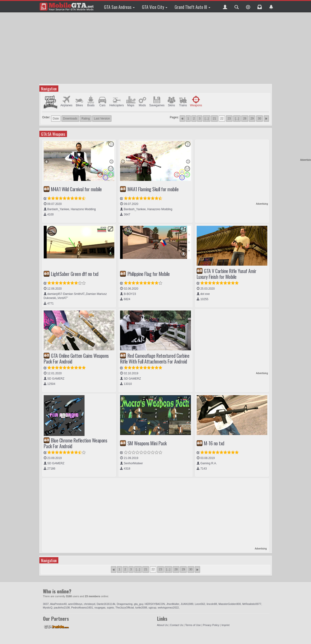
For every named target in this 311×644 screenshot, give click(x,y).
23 (229, 119)
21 (214, 119)
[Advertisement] (156, 48)
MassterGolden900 (230, 604)
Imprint (226, 625)
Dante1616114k (106, 604)
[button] (225, 6)
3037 (46, 604)
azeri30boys (75, 604)
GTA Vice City (155, 7)
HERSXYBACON (155, 604)
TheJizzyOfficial (125, 608)
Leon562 (200, 604)
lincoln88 (212, 604)
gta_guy (139, 604)
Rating (86, 119)
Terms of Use (193, 625)
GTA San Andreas (119, 7)
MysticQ (48, 608)
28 (245, 119)
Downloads (70, 119)
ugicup (152, 608)
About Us (162, 625)
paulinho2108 (62, 608)
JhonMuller (173, 604)
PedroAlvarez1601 (82, 608)
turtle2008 (141, 608)
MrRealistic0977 (252, 604)
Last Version (102, 119)
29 (252, 119)
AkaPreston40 (58, 604)
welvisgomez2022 (168, 608)
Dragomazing (125, 604)
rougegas (100, 608)
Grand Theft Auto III (192, 7)
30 (259, 119)
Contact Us (177, 625)
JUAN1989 (187, 604)
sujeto (110, 608)
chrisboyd (89, 604)
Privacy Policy (211, 625)
